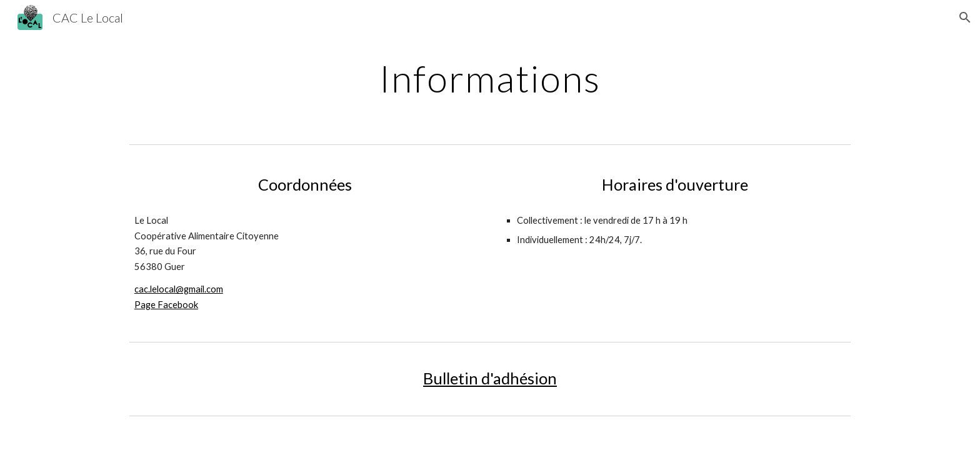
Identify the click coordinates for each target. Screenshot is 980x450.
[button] (965, 17)
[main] (490, 78)
